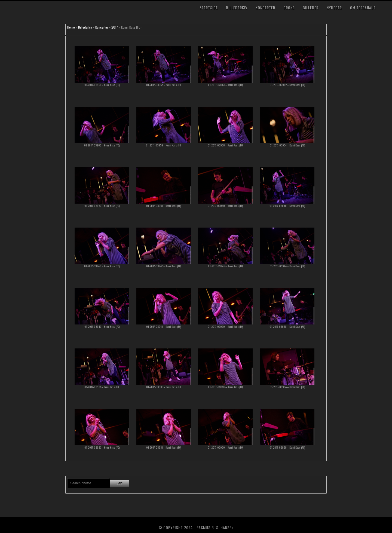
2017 (115, 27)
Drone (289, 7)
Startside (209, 7)
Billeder (311, 7)
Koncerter (265, 7)
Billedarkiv (237, 7)
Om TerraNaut (363, 7)
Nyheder (334, 7)
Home (71, 27)
